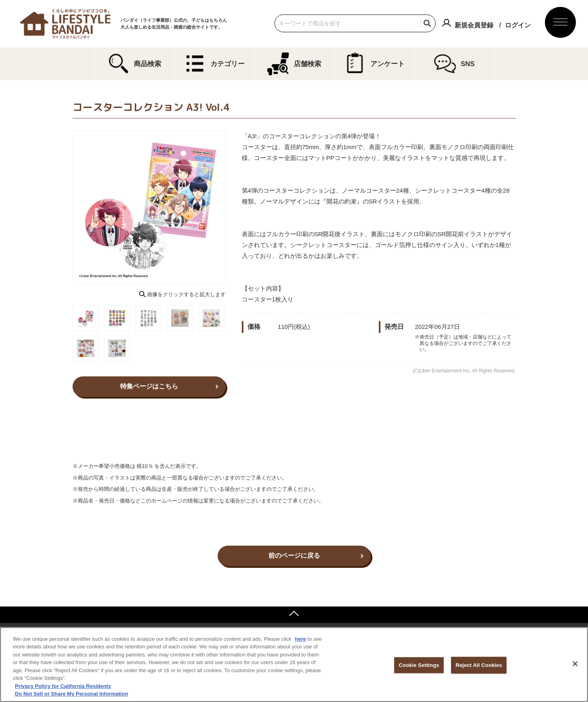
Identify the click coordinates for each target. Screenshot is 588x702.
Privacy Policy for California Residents (63, 686)
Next (231, 207)
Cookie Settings (419, 665)
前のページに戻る (294, 556)
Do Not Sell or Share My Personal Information (72, 694)
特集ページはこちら (149, 386)
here (300, 639)
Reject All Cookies (479, 665)
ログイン (518, 25)
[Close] (575, 664)
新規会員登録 (474, 25)
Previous (67, 207)
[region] (294, 665)
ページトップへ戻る (294, 615)
